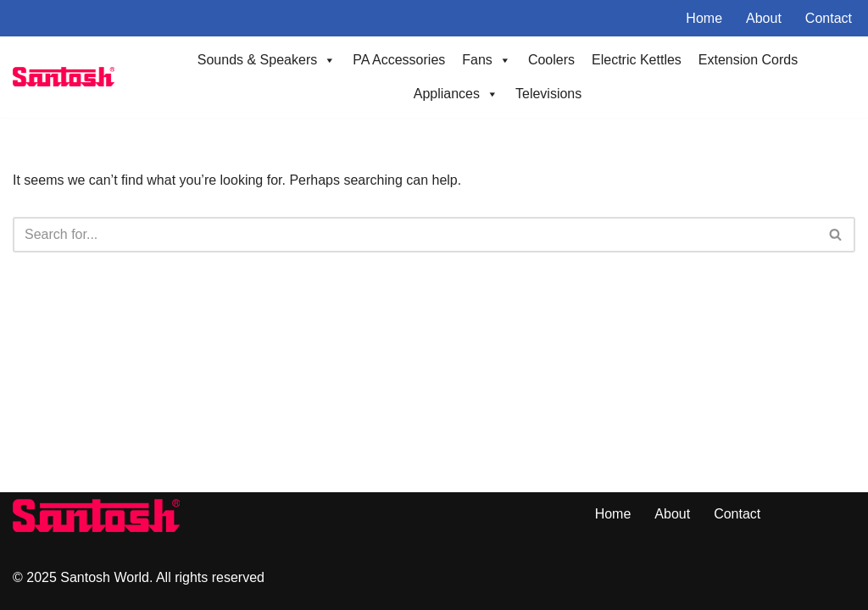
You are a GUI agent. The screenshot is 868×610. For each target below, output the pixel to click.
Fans (487, 60)
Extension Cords (748, 60)
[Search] (415, 235)
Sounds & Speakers (267, 60)
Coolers (551, 60)
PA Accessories (399, 60)
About (764, 18)
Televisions (548, 94)
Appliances (456, 94)
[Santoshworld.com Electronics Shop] (64, 77)
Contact (829, 18)
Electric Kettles (637, 60)
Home (704, 18)
